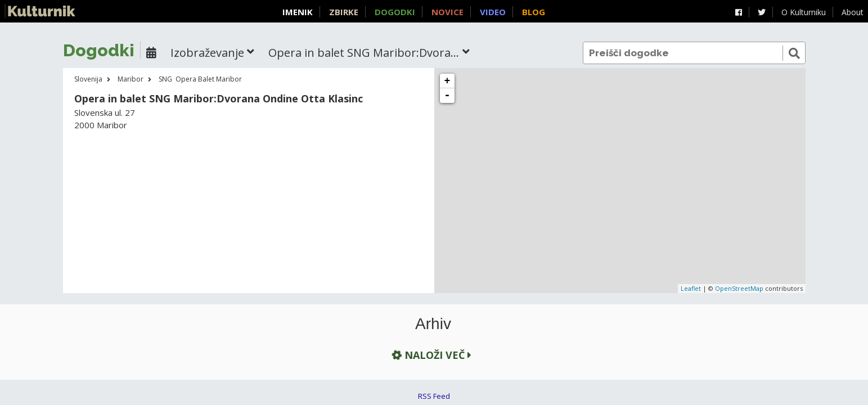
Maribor (131, 79)
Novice (448, 12)
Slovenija (88, 79)
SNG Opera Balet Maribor (200, 79)
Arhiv (433, 324)
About (853, 12)
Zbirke (344, 12)
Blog (534, 12)
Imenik (298, 12)
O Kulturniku (804, 12)
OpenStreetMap (739, 288)
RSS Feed (434, 396)
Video (493, 12)
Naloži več (430, 355)
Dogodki (395, 12)
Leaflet (691, 288)
